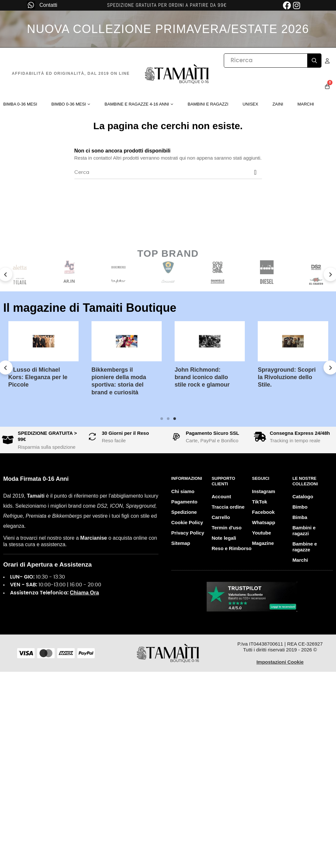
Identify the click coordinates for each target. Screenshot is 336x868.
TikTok (260, 502)
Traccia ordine (228, 507)
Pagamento (184, 502)
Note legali (224, 538)
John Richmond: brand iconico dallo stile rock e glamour (202, 377)
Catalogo (303, 496)
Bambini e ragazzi (304, 530)
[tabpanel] (210, 360)
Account (221, 496)
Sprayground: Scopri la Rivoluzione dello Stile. (287, 377)
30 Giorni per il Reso (125, 433)
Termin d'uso (226, 528)
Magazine (263, 543)
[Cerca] (168, 173)
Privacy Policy (188, 533)
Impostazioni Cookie (280, 662)
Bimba (300, 517)
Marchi (300, 560)
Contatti (48, 5)
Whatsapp (264, 522)
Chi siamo (183, 491)
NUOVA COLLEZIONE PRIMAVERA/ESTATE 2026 (168, 29)
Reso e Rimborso (231, 548)
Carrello (221, 517)
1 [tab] (162, 419)
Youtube (261, 533)
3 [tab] (175, 419)
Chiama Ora (84, 593)
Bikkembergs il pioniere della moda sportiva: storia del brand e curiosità (119, 381)
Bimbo (300, 507)
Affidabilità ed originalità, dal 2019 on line (71, 73)
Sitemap (181, 543)
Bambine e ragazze (305, 547)
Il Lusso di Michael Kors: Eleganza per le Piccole (38, 377)
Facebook (263, 512)
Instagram (264, 491)
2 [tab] (168, 419)
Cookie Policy (187, 522)
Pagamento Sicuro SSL (213, 433)
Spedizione (184, 512)
